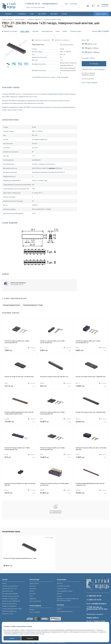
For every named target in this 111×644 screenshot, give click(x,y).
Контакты (22, 14)
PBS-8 (6, 383)
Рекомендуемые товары (65, 591)
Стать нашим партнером (65, 611)
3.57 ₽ (20, 493)
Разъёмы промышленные (10, 586)
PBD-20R (42, 490)
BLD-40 (6, 454)
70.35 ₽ (91, 493)
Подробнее (30, 638)
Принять (12, 638)
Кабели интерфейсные (9, 611)
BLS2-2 (6, 490)
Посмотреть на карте (95, 614)
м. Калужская (101, 69)
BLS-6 (42, 454)
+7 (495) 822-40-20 (32, 4)
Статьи (59, 596)
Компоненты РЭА (8, 591)
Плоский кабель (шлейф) (10, 594)
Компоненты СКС (8, 614)
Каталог (9, 14)
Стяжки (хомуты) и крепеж (11, 596)
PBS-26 (78, 419)
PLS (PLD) (60, 94)
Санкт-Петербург (35, 612)
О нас (32, 14)
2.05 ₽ (55, 350)
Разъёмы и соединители (10, 599)
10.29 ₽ (55, 422)
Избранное (33, 599)
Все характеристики (67, 44)
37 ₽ (20, 457)
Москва (32, 610)
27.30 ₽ (55, 493)
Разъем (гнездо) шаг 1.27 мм (33, 305)
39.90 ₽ (8, 566)
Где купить (42, 14)
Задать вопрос (101, 14)
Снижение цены (62, 588)
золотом (63, 65)
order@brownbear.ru (50, 4)
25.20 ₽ (91, 422)
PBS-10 (78, 383)
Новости (60, 594)
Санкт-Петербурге (92, 82)
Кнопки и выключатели (9, 604)
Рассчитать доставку (88, 79)
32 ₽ (55, 386)
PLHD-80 (7, 419)
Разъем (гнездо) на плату (11, 305)
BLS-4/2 (7, 348)
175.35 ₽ (20, 422)
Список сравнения (35, 601)
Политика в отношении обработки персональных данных (68, 599)
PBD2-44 (42, 383)
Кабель (4, 583)
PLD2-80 (78, 490)
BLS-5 (42, 419)
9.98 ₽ (91, 350)
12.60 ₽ (91, 386)
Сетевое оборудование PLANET (12, 609)
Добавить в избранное (62, 40)
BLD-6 (77, 348)
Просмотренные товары (11, 532)
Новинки (60, 583)
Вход (66, 4)
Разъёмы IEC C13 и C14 (9, 588)
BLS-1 (42, 348)
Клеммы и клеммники (9, 606)
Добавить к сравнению (42, 40)
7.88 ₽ (20, 350)
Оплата (64, 14)
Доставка (54, 14)
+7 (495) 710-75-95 (94, 600)
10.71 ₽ (20, 386)
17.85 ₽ (91, 457)
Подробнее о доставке (88, 75)
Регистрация (74, 4)
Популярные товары (63, 586)
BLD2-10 (78, 454)
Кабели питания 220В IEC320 (11, 601)
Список (59, 609)
